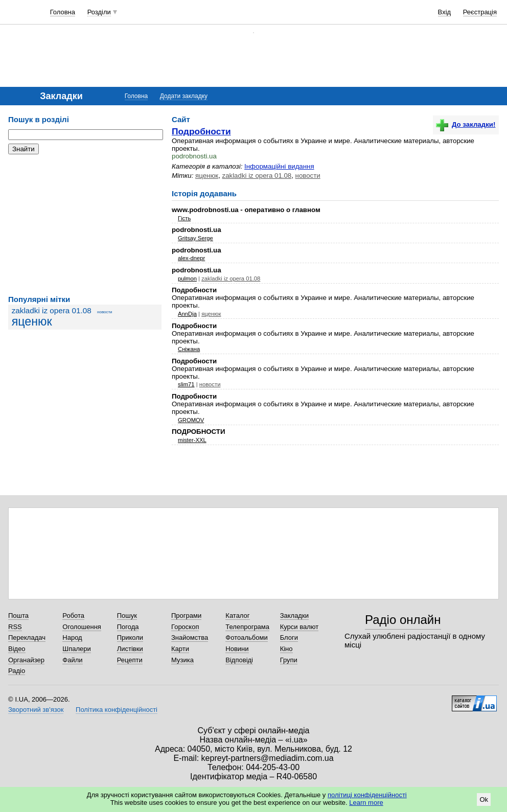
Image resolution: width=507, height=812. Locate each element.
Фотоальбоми (246, 637)
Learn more (366, 803)
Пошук (127, 616)
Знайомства (190, 637)
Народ (72, 637)
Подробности (201, 131)
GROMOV (191, 420)
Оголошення (82, 627)
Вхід (445, 12)
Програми (186, 616)
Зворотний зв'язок (36, 710)
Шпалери (77, 649)
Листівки (130, 649)
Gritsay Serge (195, 238)
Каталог (237, 616)
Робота (73, 616)
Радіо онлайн (403, 620)
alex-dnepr (191, 258)
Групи (289, 660)
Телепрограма (247, 627)
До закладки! (466, 124)
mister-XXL (192, 440)
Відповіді (239, 660)
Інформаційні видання (279, 166)
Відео (17, 649)
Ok (484, 799)
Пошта (18, 616)
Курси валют (299, 627)
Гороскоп (185, 627)
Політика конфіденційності (117, 710)
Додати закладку (184, 96)
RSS (15, 627)
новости (105, 312)
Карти (180, 649)
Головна (63, 12)
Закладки (294, 616)
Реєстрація (480, 12)
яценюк (32, 321)
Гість (184, 218)
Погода (128, 627)
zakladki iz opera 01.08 (52, 310)
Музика (182, 660)
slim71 (186, 384)
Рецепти (130, 660)
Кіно (286, 649)
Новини (237, 649)
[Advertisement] (85, 225)
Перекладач (27, 637)
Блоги (289, 637)
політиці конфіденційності (367, 795)
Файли (72, 660)
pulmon (187, 279)
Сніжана (189, 349)
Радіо (17, 671)
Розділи (99, 12)
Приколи (130, 637)
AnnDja (187, 314)
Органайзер (26, 660)
